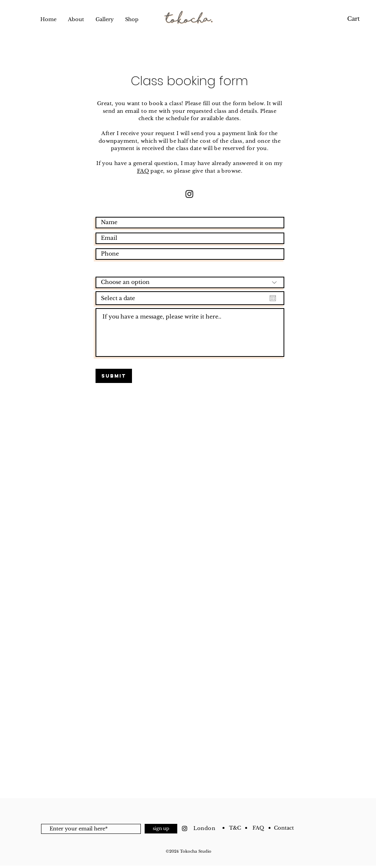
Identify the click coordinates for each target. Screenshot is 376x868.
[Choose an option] (190, 282)
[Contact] (284, 828)
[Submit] (114, 376)
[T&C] (235, 828)
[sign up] (161, 829)
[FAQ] (258, 828)
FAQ (143, 171)
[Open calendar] (273, 298)
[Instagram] (189, 194)
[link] (352, 19)
